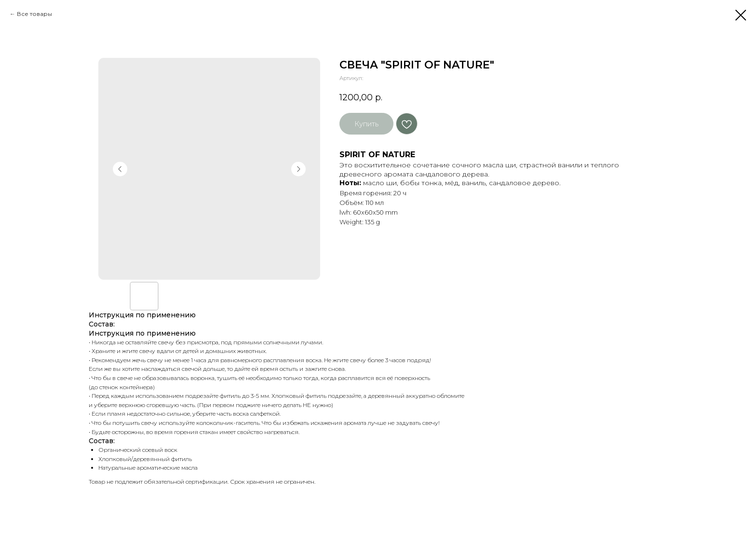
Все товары (34, 14)
